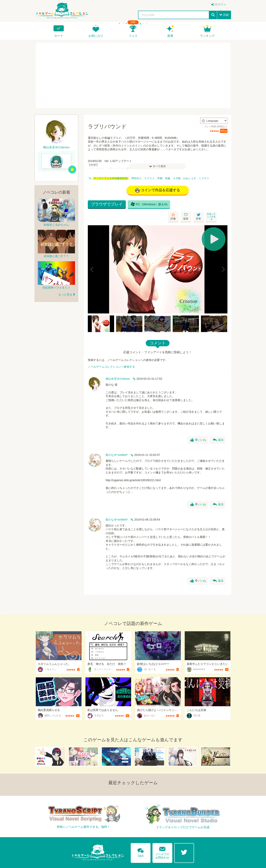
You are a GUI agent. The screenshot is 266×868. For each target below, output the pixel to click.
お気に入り (96, 36)
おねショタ (190, 178)
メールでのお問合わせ (162, 841)
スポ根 (177, 178)
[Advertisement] (133, 75)
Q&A (141, 841)
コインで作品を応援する (158, 190)
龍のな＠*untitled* (117, 444)
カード (59, 36)
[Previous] (92, 258)
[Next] (223, 258)
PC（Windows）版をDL (149, 205)
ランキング (207, 36)
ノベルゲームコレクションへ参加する (111, 355)
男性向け (136, 178)
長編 (168, 178)
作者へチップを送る (222, 205)
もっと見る (65, 294)
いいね (198, 429)
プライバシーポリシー (216, 862)
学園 (160, 178)
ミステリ (204, 178)
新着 (170, 36)
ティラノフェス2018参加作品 (111, 178)
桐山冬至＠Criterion (118, 367)
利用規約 (192, 862)
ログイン (221, 4)
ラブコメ (149, 178)
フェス (133, 36)
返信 (218, 429)
